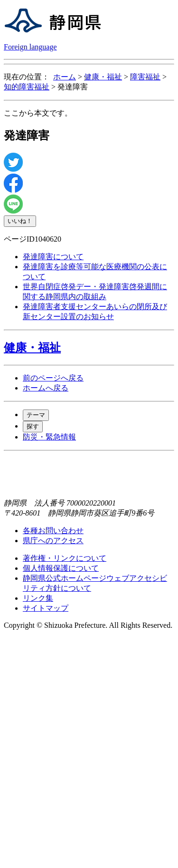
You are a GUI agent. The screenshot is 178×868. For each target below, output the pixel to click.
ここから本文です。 (38, 113)
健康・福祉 (103, 77)
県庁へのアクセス (53, 541)
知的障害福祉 (27, 87)
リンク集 (38, 598)
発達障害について (53, 257)
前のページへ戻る (53, 378)
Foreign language (30, 47)
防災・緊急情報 (49, 437)
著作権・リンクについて (65, 558)
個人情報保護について (61, 568)
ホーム (65, 77)
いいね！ (20, 221)
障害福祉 (145, 77)
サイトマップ (46, 608)
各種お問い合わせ (53, 531)
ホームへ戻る (46, 388)
